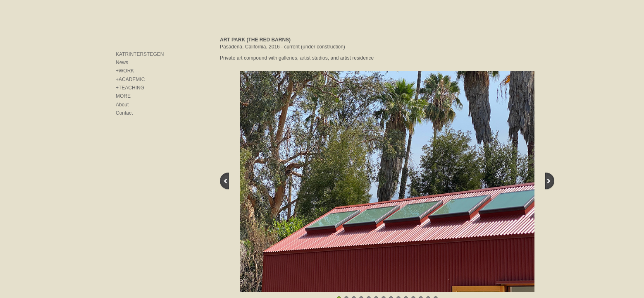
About (122, 105)
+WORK (125, 71)
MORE (123, 96)
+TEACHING (130, 88)
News (122, 62)
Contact (124, 113)
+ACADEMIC (130, 79)
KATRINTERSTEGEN (140, 54)
